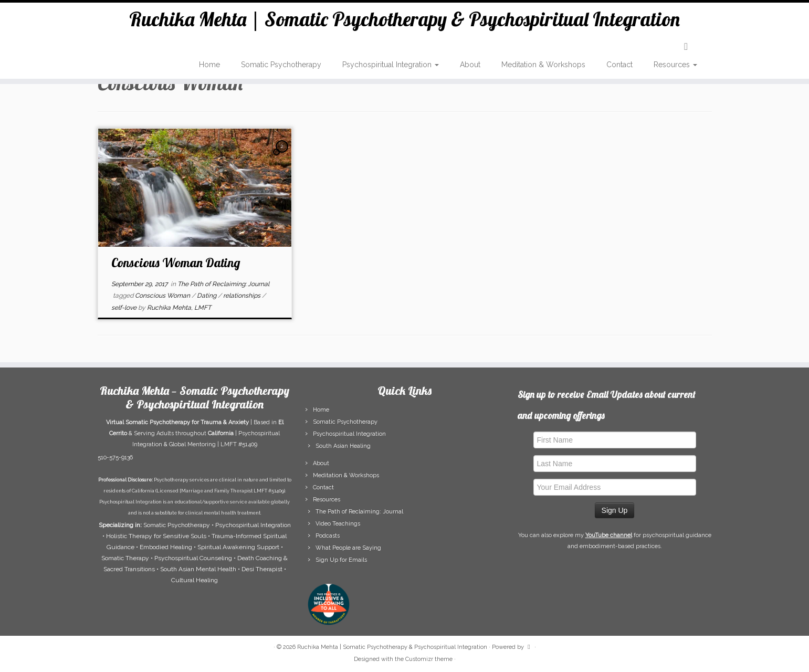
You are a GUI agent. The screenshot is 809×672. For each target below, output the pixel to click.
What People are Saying (348, 548)
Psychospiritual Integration (391, 68)
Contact (619, 68)
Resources (675, 68)
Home (209, 68)
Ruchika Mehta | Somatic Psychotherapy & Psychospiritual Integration (405, 21)
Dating (207, 296)
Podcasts (328, 536)
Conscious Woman (163, 296)
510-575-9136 (115, 458)
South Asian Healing (343, 446)
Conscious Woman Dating (176, 262)
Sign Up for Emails (341, 560)
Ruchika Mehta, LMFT (179, 308)
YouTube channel (609, 535)
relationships (243, 296)
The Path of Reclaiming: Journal (223, 284)
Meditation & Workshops (543, 68)
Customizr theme (429, 659)
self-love (125, 308)
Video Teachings (338, 524)
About (470, 68)
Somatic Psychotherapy (281, 68)
